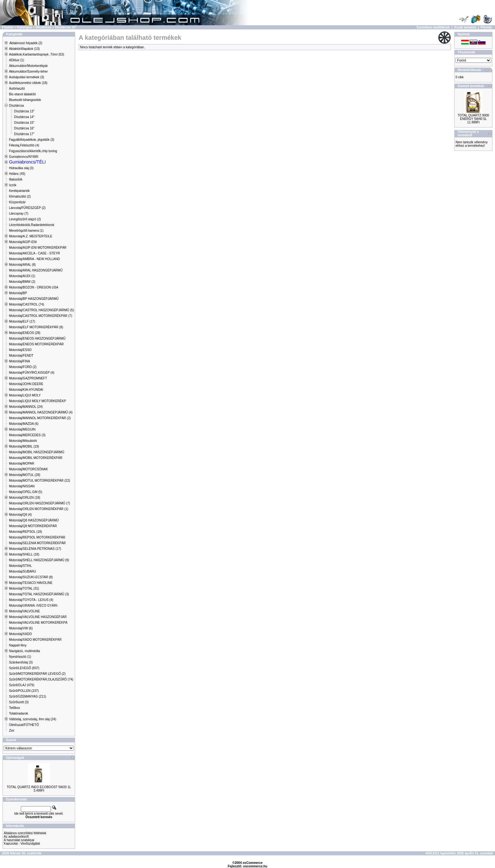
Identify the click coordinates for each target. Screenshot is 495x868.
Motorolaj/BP (18, 293)
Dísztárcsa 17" (24, 134)
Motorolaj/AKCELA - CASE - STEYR (34, 253)
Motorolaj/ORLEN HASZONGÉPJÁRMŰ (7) (39, 503)
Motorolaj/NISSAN (22, 486)
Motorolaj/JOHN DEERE (26, 384)
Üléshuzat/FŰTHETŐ (24, 725)
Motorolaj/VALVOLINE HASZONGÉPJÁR (38, 617)
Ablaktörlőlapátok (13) (24, 49)
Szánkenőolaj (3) (21, 662)
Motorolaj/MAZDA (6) (24, 424)
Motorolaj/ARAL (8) (22, 265)
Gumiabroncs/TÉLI (27, 162)
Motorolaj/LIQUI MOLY (25, 395)
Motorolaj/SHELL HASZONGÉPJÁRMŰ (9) (39, 560)
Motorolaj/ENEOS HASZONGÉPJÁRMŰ (37, 339)
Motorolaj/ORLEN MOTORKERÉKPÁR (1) (39, 509)
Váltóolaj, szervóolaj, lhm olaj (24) (33, 719)
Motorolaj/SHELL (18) (24, 554)
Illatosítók (15, 179)
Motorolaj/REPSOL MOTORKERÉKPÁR (37, 537)
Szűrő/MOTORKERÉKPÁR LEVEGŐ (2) (37, 674)
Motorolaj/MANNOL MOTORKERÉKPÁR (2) (40, 418)
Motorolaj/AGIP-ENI (23, 242)
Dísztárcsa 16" (24, 128)
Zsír (12, 731)
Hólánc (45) (17, 174)
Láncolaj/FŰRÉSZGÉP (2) (27, 208)
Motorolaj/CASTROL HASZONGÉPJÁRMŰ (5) (41, 310)
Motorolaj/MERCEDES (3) (27, 435)
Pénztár (486, 27)
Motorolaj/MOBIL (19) (24, 446)
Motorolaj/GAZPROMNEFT (28, 378)
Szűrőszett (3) (19, 702)
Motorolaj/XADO (20, 634)
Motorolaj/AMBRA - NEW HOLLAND (34, 259)
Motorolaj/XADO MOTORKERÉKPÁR (35, 640)
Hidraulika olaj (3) (21, 168)
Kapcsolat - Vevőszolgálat (22, 844)
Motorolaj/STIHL (20, 566)
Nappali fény (18, 645)
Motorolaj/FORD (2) (23, 367)
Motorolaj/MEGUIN (22, 429)
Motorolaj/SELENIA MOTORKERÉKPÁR (37, 543)
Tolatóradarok (18, 713)
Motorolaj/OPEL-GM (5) (25, 492)
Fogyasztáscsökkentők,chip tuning (33, 151)
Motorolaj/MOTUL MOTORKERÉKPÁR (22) (39, 481)
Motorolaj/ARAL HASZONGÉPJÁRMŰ (36, 270)
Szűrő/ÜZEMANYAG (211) (27, 696)
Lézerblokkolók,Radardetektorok (31, 225)
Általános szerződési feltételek (25, 833)
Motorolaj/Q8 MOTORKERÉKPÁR (33, 526)
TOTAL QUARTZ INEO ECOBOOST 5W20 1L (39, 787)
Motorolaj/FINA (19, 361)
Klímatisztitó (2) (20, 196)
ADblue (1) (16, 60)
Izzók (12, 185)
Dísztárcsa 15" (66, 27)
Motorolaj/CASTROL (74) (26, 304)
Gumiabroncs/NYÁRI (24, 157)
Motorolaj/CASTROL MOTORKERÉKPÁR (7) (40, 316)
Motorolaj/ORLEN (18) (24, 498)
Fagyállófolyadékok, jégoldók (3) (31, 140)
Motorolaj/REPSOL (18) (25, 532)
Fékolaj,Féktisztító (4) (24, 145)
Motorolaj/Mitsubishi (23, 441)
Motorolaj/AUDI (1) (22, 276)
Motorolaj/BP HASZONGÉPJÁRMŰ (34, 299)
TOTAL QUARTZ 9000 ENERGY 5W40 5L (474, 117)
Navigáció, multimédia (24, 651)
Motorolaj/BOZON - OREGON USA (33, 287)
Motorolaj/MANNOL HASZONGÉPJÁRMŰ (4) (41, 412)
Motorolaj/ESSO (20, 350)
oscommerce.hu (255, 866)
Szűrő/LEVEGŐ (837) (24, 668)
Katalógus (24, 27)
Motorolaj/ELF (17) (22, 321)
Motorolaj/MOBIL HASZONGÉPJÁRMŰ (36, 452)
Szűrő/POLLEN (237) (24, 691)
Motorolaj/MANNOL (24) (26, 407)
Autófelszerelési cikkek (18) (28, 83)
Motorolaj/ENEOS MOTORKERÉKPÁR (36, 344)
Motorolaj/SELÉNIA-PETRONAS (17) (35, 549)
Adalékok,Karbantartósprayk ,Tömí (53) (36, 54)
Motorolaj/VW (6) (21, 628)
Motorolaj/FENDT (21, 356)
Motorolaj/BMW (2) (22, 282)
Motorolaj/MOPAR (21, 464)
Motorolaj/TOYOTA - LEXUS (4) (31, 600)
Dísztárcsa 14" (24, 117)
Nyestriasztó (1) (20, 657)
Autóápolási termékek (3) (26, 77)
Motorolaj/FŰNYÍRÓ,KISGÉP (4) (32, 373)
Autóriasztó (17, 89)
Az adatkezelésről (16, 837)
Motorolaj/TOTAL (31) (24, 589)
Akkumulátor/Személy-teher (28, 71)
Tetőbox (14, 708)
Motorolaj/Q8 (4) (20, 515)
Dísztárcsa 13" (24, 111)
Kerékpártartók (19, 191)
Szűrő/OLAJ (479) (21, 685)
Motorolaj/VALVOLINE (24, 611)
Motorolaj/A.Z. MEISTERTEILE (30, 236)
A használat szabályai (19, 840)
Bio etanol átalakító (22, 94)
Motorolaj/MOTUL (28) (24, 475)
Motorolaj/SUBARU (22, 571)
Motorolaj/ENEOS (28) (24, 333)
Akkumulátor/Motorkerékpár (28, 66)
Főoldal (8, 27)
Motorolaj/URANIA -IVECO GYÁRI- (33, 606)
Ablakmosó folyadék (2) (26, 43)
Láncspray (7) (18, 214)
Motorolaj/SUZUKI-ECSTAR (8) (31, 577)
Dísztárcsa (44, 27)
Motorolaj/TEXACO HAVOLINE (31, 583)
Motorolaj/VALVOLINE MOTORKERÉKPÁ (38, 623)
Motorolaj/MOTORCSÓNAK (28, 469)
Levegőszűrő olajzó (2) (25, 219)
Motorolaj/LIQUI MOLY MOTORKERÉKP (37, 401)
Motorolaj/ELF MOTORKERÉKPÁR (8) (36, 327)
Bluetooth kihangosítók (25, 100)
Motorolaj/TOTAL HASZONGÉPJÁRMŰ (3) (39, 594)
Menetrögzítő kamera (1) (26, 231)
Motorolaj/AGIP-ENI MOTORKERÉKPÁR (38, 248)
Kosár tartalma (465, 27)
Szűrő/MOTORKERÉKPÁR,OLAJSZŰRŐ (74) (41, 679)
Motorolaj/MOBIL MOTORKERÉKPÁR (36, 458)
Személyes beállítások (433, 27)
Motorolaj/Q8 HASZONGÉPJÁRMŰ (34, 520)
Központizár (17, 202)
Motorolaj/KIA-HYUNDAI (26, 390)
